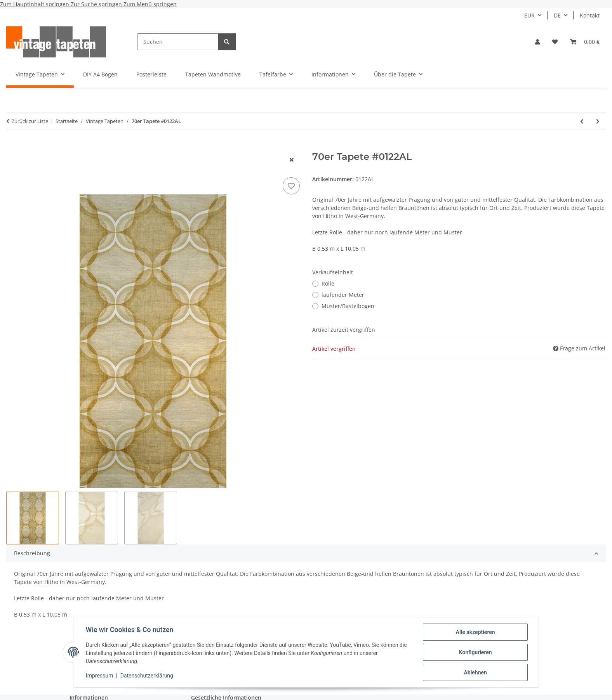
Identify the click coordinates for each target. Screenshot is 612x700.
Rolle (328, 283)
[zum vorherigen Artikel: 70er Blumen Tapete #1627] (582, 121)
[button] (537, 42)
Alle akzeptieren (475, 632)
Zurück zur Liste (30, 121)
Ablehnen (475, 672)
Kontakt (590, 15)
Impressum (99, 676)
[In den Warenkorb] (12, 147)
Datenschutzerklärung (147, 676)
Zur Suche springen (97, 4)
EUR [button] (529, 15)
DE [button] (557, 15)
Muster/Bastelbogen (348, 306)
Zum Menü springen (150, 4)
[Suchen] (178, 42)
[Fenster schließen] (292, 160)
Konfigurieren (475, 652)
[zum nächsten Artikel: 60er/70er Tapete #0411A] (598, 121)
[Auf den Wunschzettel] (291, 186)
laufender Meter (343, 295)
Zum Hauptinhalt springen (35, 4)
